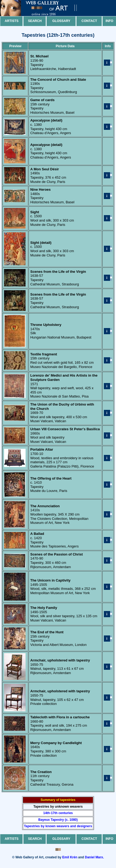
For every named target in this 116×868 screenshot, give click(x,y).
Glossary (61, 21)
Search (35, 21)
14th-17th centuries (58, 813)
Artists (11, 21)
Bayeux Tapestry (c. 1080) (58, 820)
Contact (89, 21)
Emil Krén (70, 857)
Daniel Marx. (94, 857)
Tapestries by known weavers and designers (58, 826)
